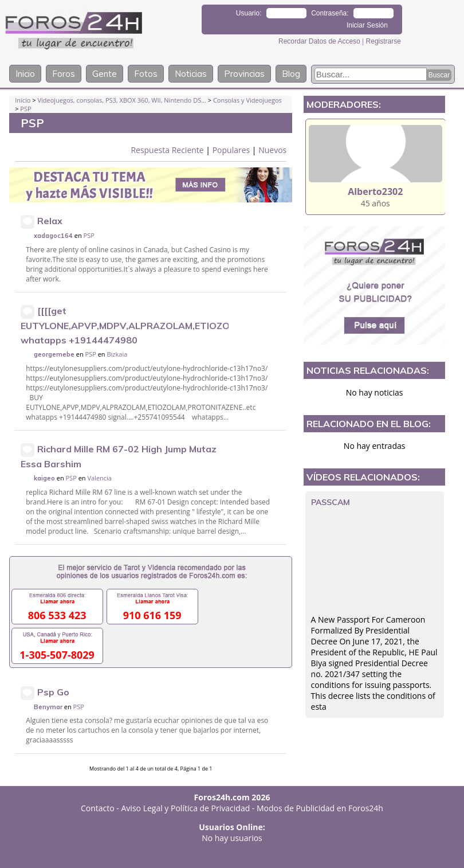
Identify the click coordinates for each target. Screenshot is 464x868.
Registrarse (384, 41)
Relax (50, 221)
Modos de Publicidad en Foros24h (320, 808)
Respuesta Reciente (167, 150)
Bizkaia (117, 354)
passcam (331, 502)
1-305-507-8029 (57, 655)
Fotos (146, 74)
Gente (105, 74)
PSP (25, 109)
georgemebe (54, 354)
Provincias (244, 74)
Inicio (25, 74)
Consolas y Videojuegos (247, 100)
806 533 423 (57, 615)
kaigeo (44, 478)
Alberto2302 (375, 191)
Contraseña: (330, 13)
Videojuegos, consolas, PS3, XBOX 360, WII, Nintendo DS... (121, 100)
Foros (64, 74)
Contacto (98, 808)
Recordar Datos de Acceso (320, 41)
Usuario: (249, 13)
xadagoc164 (53, 236)
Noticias (191, 74)
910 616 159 (152, 615)
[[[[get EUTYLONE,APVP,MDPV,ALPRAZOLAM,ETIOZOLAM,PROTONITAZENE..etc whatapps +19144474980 (185, 325)
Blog (291, 74)
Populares (231, 150)
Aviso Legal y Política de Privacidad (186, 808)
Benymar (48, 707)
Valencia (99, 478)
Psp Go (53, 692)
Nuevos (272, 150)
